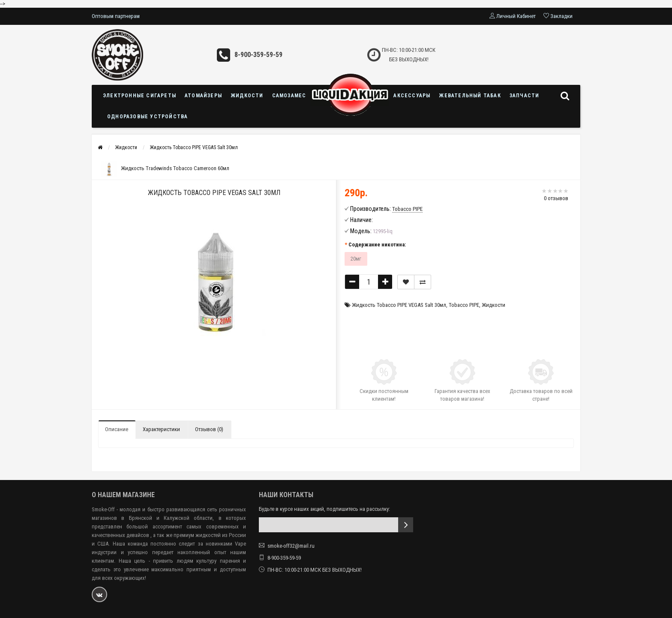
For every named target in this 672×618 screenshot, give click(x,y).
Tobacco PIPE (464, 305)
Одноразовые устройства (147, 117)
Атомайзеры (203, 96)
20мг (356, 259)
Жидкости (247, 96)
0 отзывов (556, 198)
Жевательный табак (470, 96)
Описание (117, 429)
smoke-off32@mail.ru (291, 546)
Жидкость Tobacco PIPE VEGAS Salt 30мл (194, 147)
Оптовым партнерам (116, 16)
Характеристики (161, 429)
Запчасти (525, 96)
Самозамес (289, 96)
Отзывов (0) (209, 429)
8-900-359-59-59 (258, 55)
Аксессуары (412, 96)
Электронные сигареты (139, 96)
